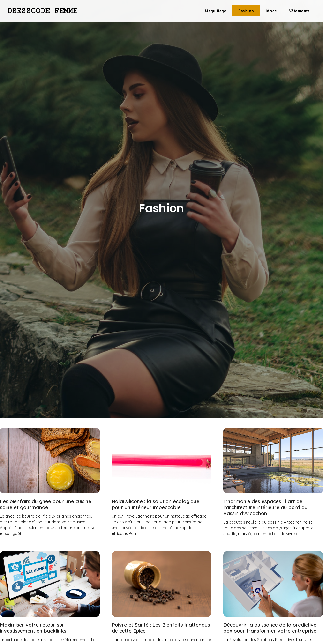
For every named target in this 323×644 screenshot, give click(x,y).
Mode (272, 11)
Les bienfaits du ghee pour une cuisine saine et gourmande (46, 504)
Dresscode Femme (42, 11)
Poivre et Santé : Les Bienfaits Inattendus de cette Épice (161, 628)
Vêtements (300, 11)
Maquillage (215, 11)
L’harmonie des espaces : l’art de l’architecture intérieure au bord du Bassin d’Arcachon (265, 507)
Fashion (246, 11)
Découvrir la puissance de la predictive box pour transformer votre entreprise (270, 628)
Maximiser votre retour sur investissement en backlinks (33, 628)
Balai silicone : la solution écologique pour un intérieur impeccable (156, 504)
